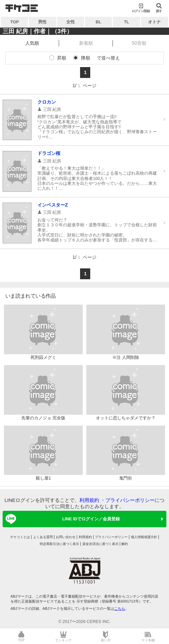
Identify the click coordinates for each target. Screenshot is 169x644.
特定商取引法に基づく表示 (59, 544)
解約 (125, 544)
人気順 (32, 43)
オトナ (154, 22)
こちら (120, 608)
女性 (71, 22)
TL (127, 22)
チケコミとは (20, 537)
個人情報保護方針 (144, 537)
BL (99, 22)
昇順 (62, 58)
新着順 (86, 43)
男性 (42, 22)
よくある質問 (43, 537)
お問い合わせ (66, 537)
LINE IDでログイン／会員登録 (62, 519)
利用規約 (89, 500)
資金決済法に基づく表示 (100, 544)
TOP (14, 22)
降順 (86, 58)
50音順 (139, 43)
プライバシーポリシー (130, 500)
